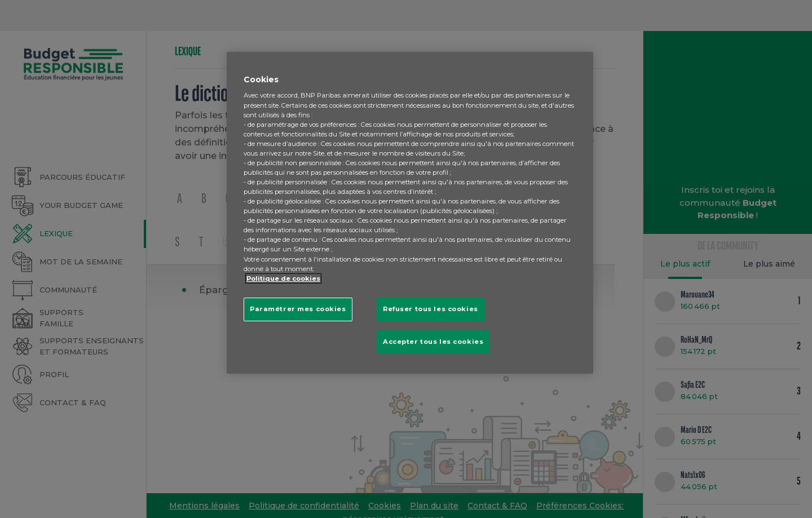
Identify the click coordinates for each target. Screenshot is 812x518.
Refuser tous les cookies (431, 309)
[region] (410, 213)
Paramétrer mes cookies (298, 309)
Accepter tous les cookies (433, 342)
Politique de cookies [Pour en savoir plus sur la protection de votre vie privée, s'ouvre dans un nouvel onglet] (283, 278)
